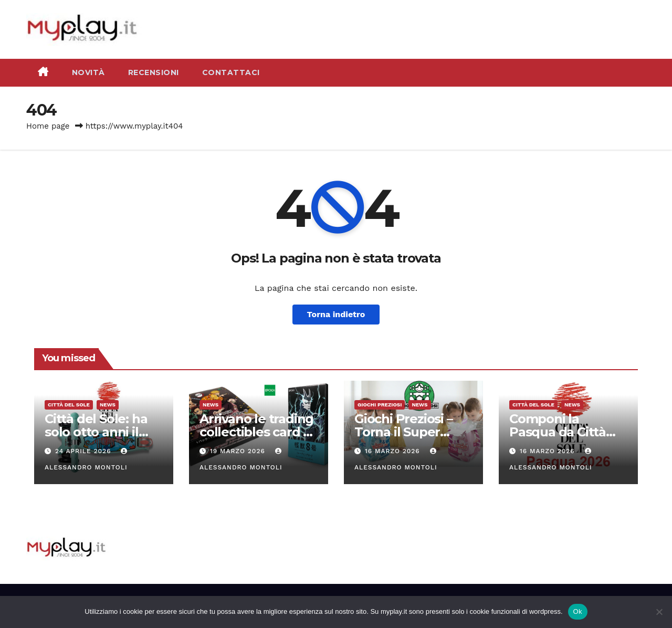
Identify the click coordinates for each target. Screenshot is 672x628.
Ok (578, 611)
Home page (48, 126)
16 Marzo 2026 (394, 451)
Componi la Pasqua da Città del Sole (558, 432)
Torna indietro (336, 314)
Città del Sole (69, 405)
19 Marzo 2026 (239, 451)
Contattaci (231, 72)
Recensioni (154, 72)
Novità (88, 72)
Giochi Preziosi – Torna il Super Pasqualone (403, 432)
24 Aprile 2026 (84, 451)
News (108, 405)
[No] (659, 612)
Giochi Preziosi (380, 405)
